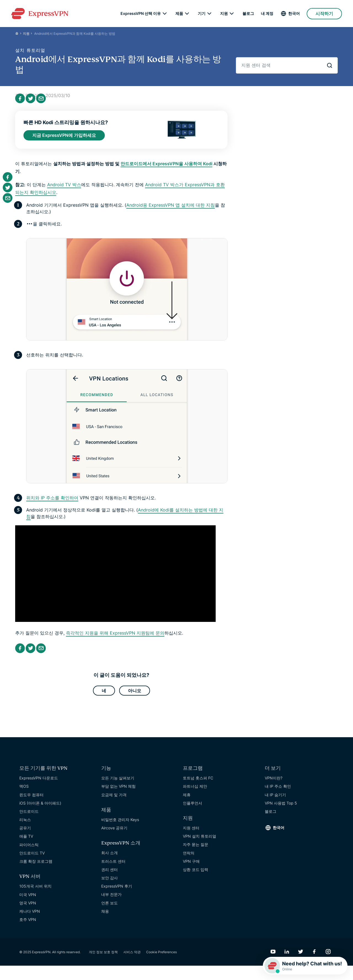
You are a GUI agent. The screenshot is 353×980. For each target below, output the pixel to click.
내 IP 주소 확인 (278, 790)
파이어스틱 (29, 848)
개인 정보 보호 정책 (103, 956)
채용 (105, 915)
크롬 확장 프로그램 (36, 865)
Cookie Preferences (161, 956)
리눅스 (25, 823)
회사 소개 (109, 857)
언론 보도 (109, 906)
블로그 (248, 14)
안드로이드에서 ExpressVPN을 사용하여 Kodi (166, 166)
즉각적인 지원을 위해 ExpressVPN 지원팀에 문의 (115, 635)
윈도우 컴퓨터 (31, 798)
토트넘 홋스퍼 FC (198, 782)
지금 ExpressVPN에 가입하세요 (64, 137)
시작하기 (324, 14)
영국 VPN (28, 906)
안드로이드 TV (32, 857)
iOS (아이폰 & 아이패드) (40, 807)
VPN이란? (274, 782)
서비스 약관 (132, 956)
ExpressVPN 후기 (117, 890)
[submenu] (165, 14)
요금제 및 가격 (114, 798)
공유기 (25, 832)
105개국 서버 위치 (35, 890)
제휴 (187, 798)
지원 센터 (191, 832)
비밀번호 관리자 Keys (120, 823)
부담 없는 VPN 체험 (118, 790)
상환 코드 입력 (196, 873)
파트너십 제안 (195, 790)
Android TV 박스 (64, 187)
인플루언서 (192, 807)
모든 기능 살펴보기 (118, 782)
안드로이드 (29, 815)
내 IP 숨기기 (275, 798)
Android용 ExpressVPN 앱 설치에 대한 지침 (171, 207)
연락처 (189, 857)
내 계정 (267, 14)
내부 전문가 (111, 898)
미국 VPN (28, 898)
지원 (26, 35)
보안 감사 (109, 881)
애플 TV (26, 840)
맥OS (24, 790)
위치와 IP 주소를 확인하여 (52, 500)
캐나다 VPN (30, 915)
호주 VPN (28, 923)
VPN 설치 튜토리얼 (200, 840)
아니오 (135, 694)
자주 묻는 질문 (196, 848)
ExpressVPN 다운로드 (39, 782)
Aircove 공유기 (114, 832)
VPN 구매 (191, 865)
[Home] (19, 35)
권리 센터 (109, 873)
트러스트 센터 (113, 865)
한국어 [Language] (294, 14)
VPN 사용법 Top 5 (281, 807)
